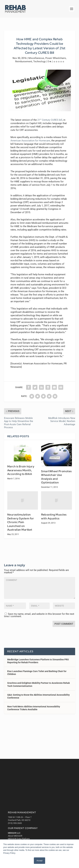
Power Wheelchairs (56, 58)
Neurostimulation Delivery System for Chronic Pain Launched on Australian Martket (21, 522)
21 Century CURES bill (50, 120)
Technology (39, 61)
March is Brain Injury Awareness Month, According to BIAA (21, 470)
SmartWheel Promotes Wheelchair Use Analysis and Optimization (56, 477)
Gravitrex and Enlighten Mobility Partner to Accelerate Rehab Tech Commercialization (39, 684)
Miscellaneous (36, 58)
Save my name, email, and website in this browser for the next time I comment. (39, 615)
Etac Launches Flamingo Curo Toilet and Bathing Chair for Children (37, 673)
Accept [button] (40, 861)
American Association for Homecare (30, 141)
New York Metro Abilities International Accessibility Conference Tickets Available (34, 708)
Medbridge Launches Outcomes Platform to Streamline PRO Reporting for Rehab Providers (38, 661)
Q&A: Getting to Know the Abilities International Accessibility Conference (38, 696)
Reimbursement (24, 61)
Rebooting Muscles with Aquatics (54, 516)
